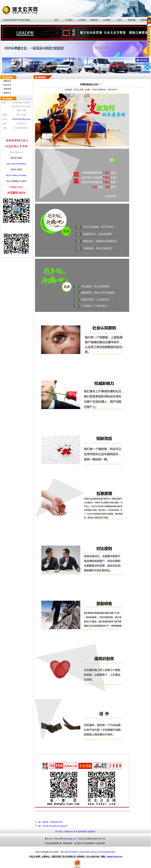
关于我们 (69, 20)
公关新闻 (82, 20)
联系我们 (92, 832)
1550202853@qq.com (21, 119)
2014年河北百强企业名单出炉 (55, 826)
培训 (119, 20)
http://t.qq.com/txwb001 (16, 164)
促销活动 (94, 20)
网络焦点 (7, 81)
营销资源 (7, 89)
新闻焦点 (7, 93)
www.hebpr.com (70, 839)
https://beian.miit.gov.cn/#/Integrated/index (98, 852)
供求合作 (7, 85)
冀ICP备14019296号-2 (70, 852)
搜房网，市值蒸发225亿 (53, 822)
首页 (57, 20)
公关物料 (107, 20)
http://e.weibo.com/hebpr (16, 175)
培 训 (75, 832)
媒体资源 (83, 832)
